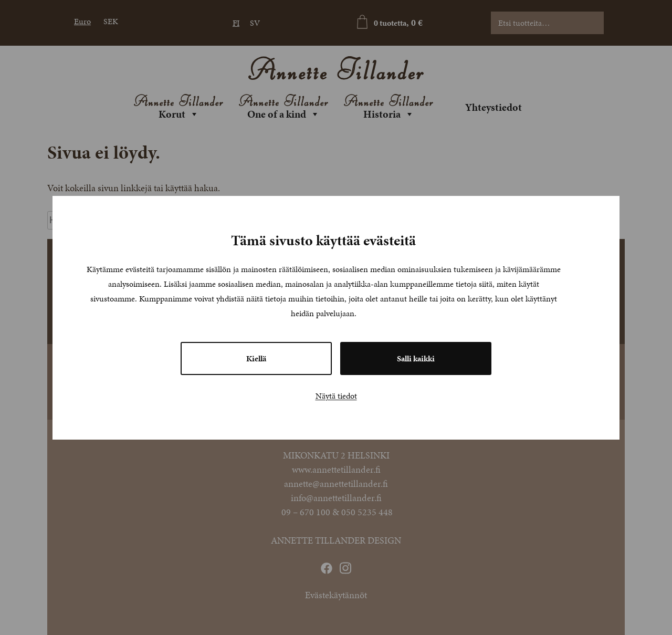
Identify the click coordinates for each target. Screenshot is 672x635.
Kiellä (256, 358)
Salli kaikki (416, 358)
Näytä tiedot (336, 396)
